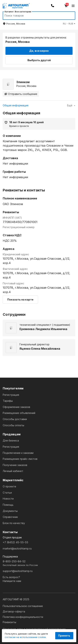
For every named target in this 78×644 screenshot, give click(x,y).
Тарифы (8, 401)
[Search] (36, 16)
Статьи (7, 493)
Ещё (71, 105)
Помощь (8, 505)
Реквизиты (9, 622)
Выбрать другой (39, 60)
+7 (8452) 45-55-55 (15, 542)
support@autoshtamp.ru (18, 571)
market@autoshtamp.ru (17, 548)
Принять (64, 636)
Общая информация (16, 105)
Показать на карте (20, 299)
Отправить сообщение (21, 94)
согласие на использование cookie (25, 637)
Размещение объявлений (19, 413)
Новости (8, 499)
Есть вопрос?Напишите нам (12, 579)
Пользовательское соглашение (23, 606)
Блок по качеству (14, 523)
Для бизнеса (11, 440)
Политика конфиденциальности (23, 617)
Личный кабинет (13, 471)
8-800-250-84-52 (39, 563)
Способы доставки (15, 419)
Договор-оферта (14, 611)
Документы (10, 511)
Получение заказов (15, 465)
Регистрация (11, 395)
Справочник (10, 517)
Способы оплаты (13, 425)
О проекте (9, 486)
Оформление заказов (16, 407)
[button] (69, 24)
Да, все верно (39, 51)
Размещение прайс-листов (20, 459)
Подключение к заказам (18, 453)
